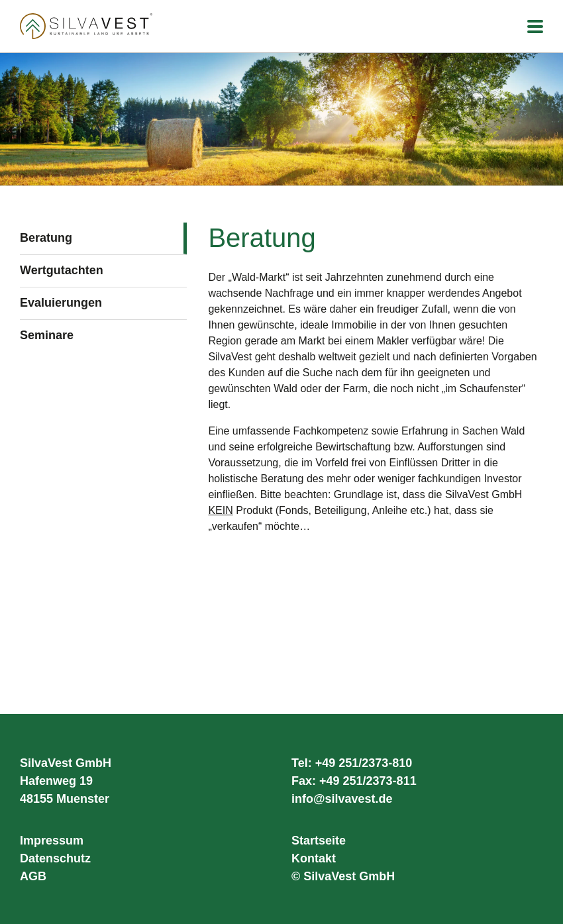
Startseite (319, 841)
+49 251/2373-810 (364, 763)
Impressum (52, 841)
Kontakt (314, 858)
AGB (33, 876)
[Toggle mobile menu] (535, 27)
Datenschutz (55, 858)
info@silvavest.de (342, 799)
